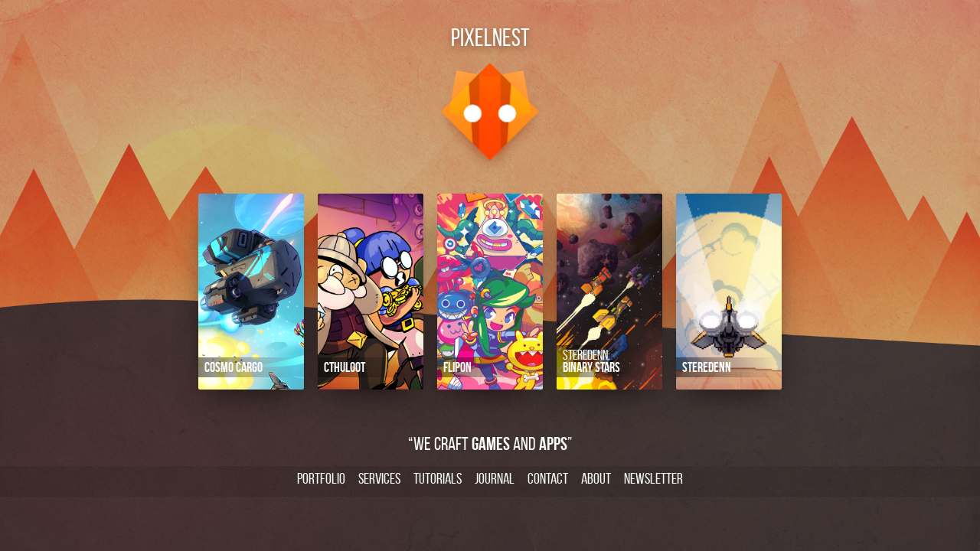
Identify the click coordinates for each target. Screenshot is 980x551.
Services (379, 478)
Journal (495, 478)
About (596, 478)
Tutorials (438, 478)
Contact (548, 478)
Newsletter (653, 478)
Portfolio (321, 478)
